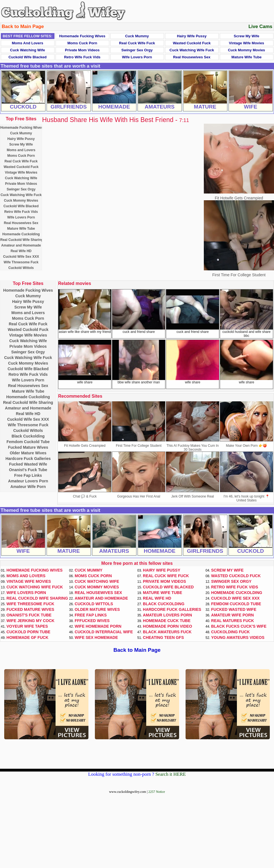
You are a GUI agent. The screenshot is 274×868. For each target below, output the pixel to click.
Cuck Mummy (137, 36)
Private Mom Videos (82, 50)
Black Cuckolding (28, 436)
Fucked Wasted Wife (28, 464)
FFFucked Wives (92, 621)
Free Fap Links (28, 475)
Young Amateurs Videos (238, 637)
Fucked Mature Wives (28, 447)
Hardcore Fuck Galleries (28, 459)
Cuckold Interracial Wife (104, 632)
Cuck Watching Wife (28, 50)
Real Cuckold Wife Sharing (22, 240)
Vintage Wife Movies (246, 43)
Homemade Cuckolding (21, 234)
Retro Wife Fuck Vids (82, 57)
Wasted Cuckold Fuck (192, 43)
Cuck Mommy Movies (246, 50)
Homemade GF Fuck (27, 637)
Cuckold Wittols (21, 268)
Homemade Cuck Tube (167, 621)
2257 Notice (157, 792)
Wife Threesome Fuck (21, 262)
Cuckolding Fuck (230, 632)
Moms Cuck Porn (82, 43)
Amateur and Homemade (21, 245)
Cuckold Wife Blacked (28, 57)
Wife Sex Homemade (96, 637)
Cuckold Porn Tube (28, 632)
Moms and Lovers (28, 43)
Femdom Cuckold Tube (28, 442)
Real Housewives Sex (192, 57)
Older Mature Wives (28, 453)
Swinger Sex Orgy (137, 50)
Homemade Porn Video (167, 626)
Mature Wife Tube (246, 57)
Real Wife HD (21, 251)
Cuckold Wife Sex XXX (21, 257)
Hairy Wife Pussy (192, 36)
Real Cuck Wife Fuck (137, 43)
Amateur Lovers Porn (28, 481)
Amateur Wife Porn (28, 487)
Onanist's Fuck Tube (28, 470)
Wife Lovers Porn (137, 57)
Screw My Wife (247, 36)
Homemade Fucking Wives (82, 36)
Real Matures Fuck (233, 621)
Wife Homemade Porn (98, 626)
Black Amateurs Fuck (167, 632)
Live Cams (260, 27)
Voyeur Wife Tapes (27, 626)
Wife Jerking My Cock (30, 621)
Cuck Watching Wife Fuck (192, 50)
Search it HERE (171, 774)
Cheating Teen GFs (163, 637)
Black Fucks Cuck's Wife (239, 626)
